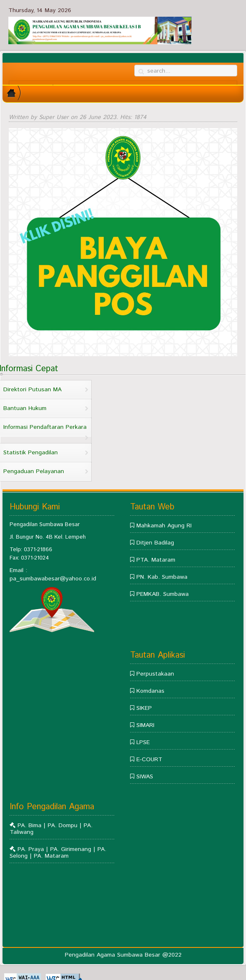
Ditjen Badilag (155, 543)
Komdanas (150, 691)
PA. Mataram (51, 856)
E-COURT (149, 760)
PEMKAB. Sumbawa (163, 594)
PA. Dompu (64, 826)
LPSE (143, 742)
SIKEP (144, 708)
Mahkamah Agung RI (164, 526)
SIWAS (145, 777)
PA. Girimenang (71, 849)
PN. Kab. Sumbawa (162, 577)
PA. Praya (31, 849)
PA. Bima (31, 826)
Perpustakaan (155, 674)
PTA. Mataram (156, 560)
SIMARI (145, 725)
